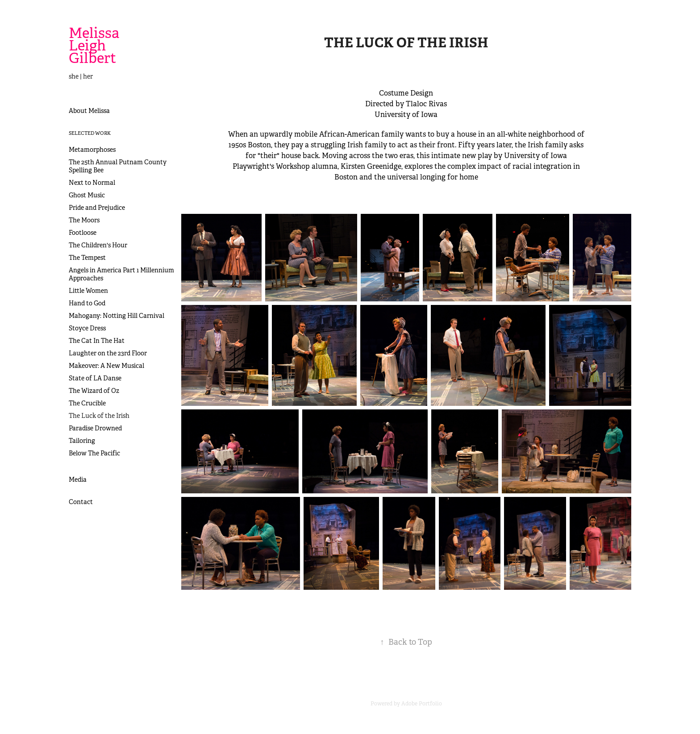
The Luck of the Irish (99, 416)
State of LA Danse (95, 378)
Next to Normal (92, 183)
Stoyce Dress (87, 328)
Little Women (88, 291)
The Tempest (87, 258)
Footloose (83, 233)
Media (78, 480)
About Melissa (89, 111)
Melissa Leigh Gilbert (96, 46)
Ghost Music (87, 195)
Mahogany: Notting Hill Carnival (117, 316)
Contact (81, 502)
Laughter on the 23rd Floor (108, 353)
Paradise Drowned (95, 428)
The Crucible (87, 403)
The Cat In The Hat (97, 341)
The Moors (84, 220)
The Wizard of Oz (94, 391)
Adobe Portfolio (422, 704)
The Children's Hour (98, 245)
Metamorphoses (92, 150)
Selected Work (90, 133)
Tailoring (82, 441)
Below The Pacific (94, 453)
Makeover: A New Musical (106, 366)
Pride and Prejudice (97, 208)
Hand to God (87, 303)
